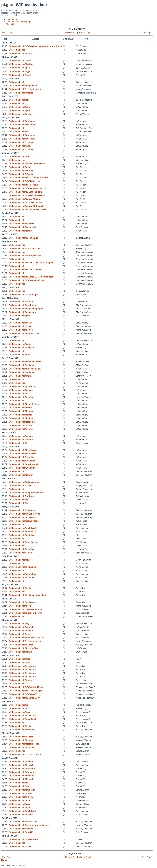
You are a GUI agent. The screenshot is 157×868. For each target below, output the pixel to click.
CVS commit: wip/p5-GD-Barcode (24, 181)
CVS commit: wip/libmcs (20, 415)
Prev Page (7, 33)
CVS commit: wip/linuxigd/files (23, 648)
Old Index (11, 24)
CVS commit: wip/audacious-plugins (26, 309)
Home (4, 860)
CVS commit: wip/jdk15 (20, 114)
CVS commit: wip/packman (22, 365)
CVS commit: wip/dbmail (20, 793)
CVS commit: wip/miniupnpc (22, 567)
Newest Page (71, 33)
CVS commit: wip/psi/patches (23, 86)
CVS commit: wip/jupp (19, 157)
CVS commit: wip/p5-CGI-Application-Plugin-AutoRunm (35, 46)
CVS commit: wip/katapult (21, 302)
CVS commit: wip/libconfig (21, 776)
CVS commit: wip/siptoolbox (22, 574)
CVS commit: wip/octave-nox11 (24, 521)
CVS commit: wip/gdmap (20, 680)
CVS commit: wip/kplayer (21, 475)
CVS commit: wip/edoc (19, 800)
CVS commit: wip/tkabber (21, 645)
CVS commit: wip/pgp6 (19, 72)
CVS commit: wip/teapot (20, 53)
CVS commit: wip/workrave (22, 496)
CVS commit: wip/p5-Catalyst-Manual (26, 687)
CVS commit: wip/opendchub (23, 719)
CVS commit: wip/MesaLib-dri (23, 227)
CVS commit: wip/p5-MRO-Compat (25, 270)
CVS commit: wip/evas (19, 146)
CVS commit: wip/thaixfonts (22, 769)
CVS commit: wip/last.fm (20, 323)
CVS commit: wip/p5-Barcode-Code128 (27, 188)
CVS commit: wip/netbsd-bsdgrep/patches (29, 825)
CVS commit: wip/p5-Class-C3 (23, 694)
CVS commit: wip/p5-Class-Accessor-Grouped (31, 263)
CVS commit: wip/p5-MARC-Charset (26, 206)
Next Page (147, 33)
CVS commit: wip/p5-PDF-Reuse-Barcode (28, 178)
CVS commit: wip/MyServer (22, 461)
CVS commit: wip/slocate (21, 390)
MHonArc (22, 866)
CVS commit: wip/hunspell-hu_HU (25, 369)
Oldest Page (85, 33)
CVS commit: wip (17, 50)
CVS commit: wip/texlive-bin (22, 517)
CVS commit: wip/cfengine (21, 397)
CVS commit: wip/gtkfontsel (22, 386)
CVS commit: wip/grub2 (20, 316)
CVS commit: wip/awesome (22, 121)
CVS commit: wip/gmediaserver (24, 542)
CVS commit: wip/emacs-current (24, 333)
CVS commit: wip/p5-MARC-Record (25, 202)
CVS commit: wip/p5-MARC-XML (24, 199)
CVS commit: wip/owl (19, 500)
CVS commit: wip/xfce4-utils (22, 305)
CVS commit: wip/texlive (20, 588)
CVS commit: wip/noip (19, 712)
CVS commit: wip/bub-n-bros (22, 510)
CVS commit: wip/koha (19, 167)
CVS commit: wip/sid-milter (22, 627)
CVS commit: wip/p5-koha (21, 171)
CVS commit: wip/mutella (21, 797)
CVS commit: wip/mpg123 (21, 832)
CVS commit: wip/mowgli (21, 330)
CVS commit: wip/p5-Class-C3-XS (25, 698)
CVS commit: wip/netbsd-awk (23, 822)
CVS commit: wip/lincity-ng (22, 730)
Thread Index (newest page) (19, 22)
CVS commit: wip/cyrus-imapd (23, 294)
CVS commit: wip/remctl (20, 553)
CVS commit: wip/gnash (20, 376)
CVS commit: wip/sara (19, 107)
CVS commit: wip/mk (19, 443)
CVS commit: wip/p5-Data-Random (25, 192)
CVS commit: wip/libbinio (21, 418)
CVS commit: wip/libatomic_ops (24, 744)
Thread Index (12, 19)
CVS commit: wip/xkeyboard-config (25, 609)
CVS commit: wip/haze (19, 634)
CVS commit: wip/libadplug (22, 422)
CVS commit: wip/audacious (22, 312)
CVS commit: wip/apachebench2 (24, 464)
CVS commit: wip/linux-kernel (23, 450)
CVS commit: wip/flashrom (21, 64)
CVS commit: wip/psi (19, 100)
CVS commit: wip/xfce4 (20, 326)
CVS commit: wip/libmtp (20, 231)
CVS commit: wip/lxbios (20, 60)
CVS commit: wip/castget (21, 93)
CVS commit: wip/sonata (20, 425)
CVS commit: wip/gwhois (21, 111)
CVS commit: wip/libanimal (21, 578)
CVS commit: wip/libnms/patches (24, 404)
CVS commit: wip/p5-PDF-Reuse (24, 185)
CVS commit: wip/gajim (20, 344)
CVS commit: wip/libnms (20, 408)
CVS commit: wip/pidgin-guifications (26, 493)
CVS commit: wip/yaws (20, 75)
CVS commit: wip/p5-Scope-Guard (25, 256)
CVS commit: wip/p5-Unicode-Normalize (28, 210)
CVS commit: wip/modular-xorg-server (27, 638)
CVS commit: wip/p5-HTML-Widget (25, 691)
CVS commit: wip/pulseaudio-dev (24, 248)
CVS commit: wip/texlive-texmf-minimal (27, 595)
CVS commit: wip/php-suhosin (23, 839)
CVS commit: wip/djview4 (21, 765)
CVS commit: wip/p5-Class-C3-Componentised (31, 277)
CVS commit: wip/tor (18, 394)
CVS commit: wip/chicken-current (25, 89)
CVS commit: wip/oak (19, 783)
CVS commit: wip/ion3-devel (22, 528)
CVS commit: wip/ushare (20, 652)
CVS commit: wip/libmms (21, 411)
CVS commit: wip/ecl (18, 705)
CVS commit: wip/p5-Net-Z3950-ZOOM (27, 164)
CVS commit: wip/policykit (21, 348)
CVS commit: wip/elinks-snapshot (25, 362)
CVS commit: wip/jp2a (19, 68)
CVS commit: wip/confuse (21, 142)
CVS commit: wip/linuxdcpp (22, 790)
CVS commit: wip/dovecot (21, 560)
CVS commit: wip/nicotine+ (22, 429)
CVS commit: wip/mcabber (21, 224)
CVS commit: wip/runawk (21, 829)
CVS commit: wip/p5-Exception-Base (26, 280)
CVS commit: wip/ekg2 (19, 624)
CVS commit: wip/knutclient (22, 535)
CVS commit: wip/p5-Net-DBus (23, 238)
